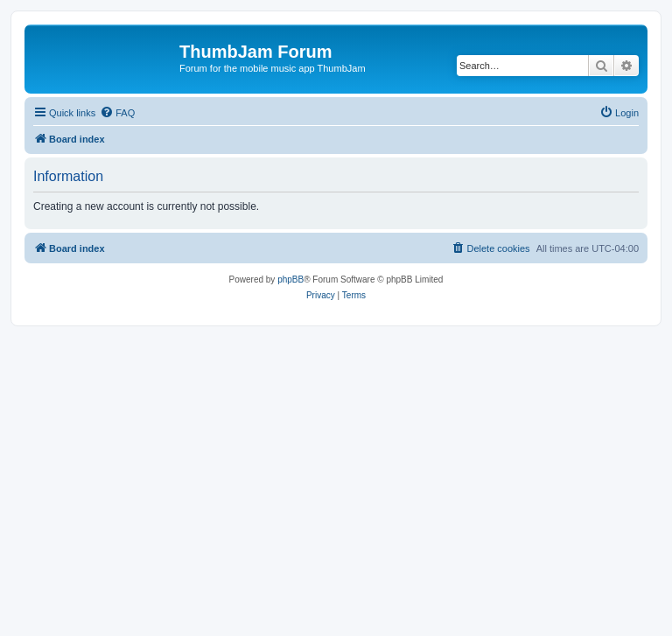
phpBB (290, 280)
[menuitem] (117, 113)
